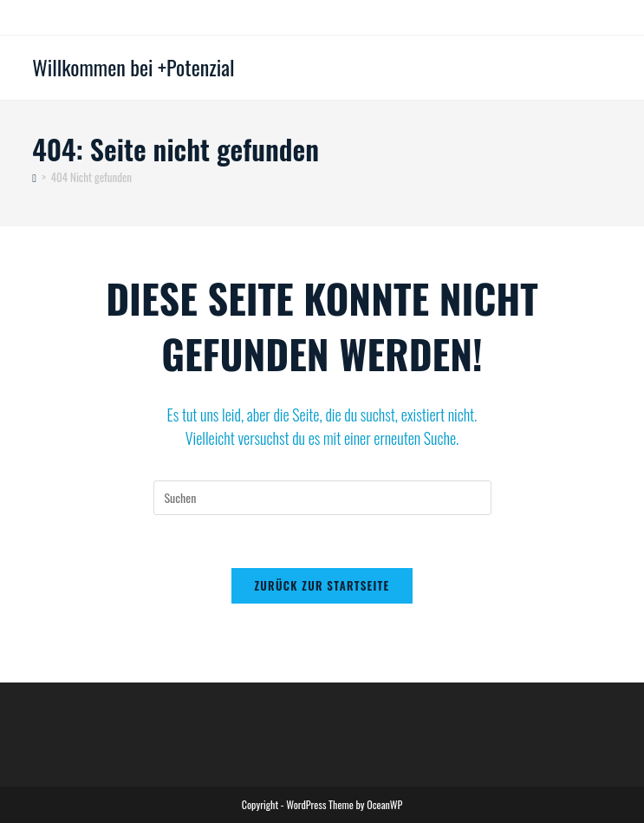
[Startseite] (34, 177)
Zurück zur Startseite (322, 585)
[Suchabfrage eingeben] (322, 498)
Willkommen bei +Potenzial (133, 67)
